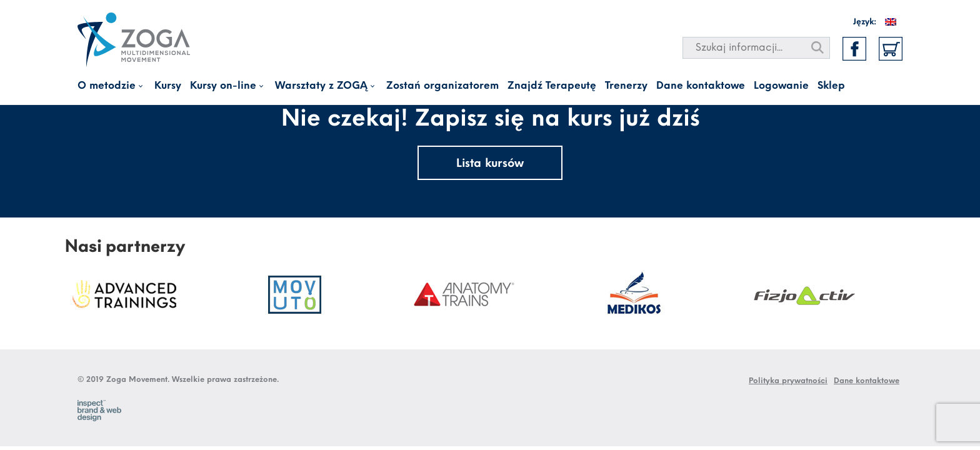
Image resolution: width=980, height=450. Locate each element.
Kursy (168, 86)
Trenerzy (626, 86)
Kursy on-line (223, 86)
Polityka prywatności (788, 381)
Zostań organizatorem (442, 86)
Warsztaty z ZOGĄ (321, 86)
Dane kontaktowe (701, 86)
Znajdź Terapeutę (552, 86)
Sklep (831, 86)
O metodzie (107, 86)
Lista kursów (490, 164)
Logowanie (781, 86)
